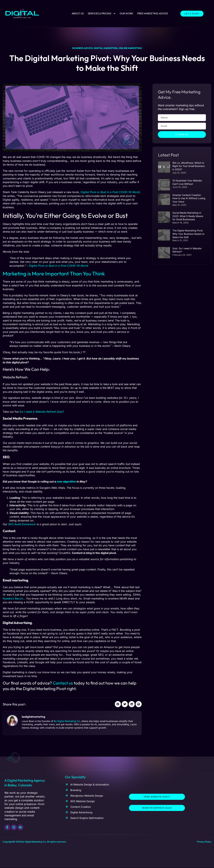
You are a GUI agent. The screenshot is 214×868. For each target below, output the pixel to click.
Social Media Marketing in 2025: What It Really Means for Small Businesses (188, 216)
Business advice (82, 48)
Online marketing (130, 48)
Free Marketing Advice (153, 13)
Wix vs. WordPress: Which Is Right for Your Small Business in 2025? (188, 166)
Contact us (63, 683)
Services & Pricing (102, 14)
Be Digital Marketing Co (67, 721)
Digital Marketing (106, 48)
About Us (78, 13)
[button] (118, 704)
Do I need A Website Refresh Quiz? (41, 412)
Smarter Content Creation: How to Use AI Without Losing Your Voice (189, 198)
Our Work (126, 13)
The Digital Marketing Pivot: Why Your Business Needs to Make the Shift (188, 234)
